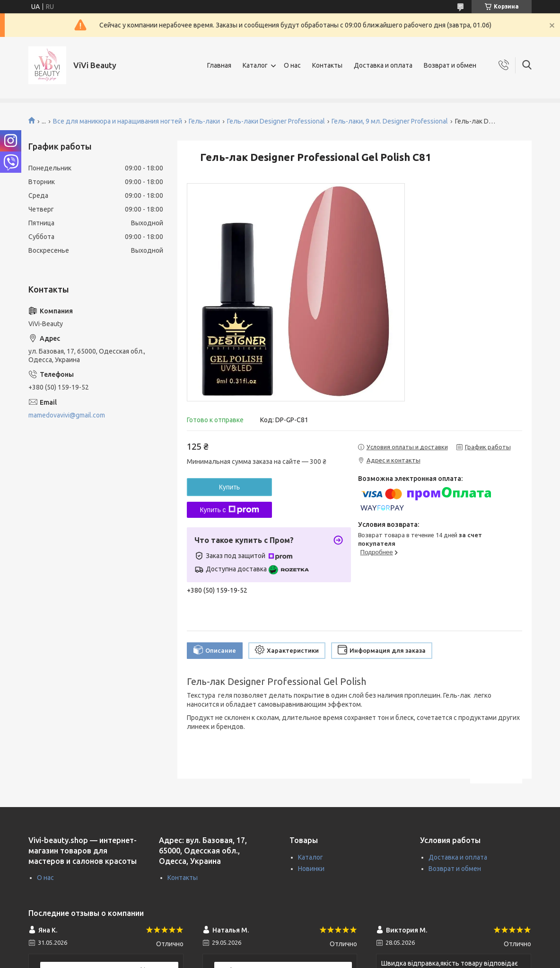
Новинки (311, 869)
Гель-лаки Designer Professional (276, 121)
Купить (229, 487)
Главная (219, 65)
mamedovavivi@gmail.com (67, 415)
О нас (292, 65)
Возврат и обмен (450, 65)
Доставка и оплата (383, 65)
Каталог (255, 65)
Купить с (229, 510)
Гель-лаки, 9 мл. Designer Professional (390, 121)
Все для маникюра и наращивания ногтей (118, 121)
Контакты (327, 65)
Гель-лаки (204, 121)
